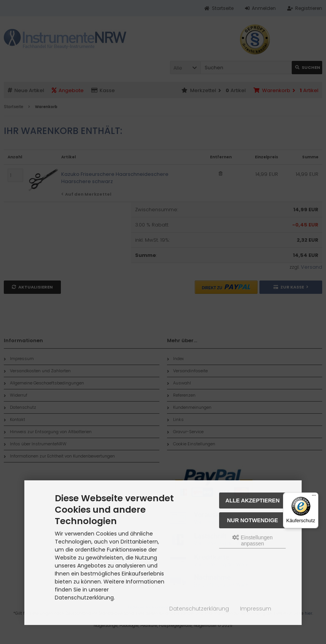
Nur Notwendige (253, 520)
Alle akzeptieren (253, 501)
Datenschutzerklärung (199, 609)
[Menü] (314, 497)
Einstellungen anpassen (253, 540)
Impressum (256, 609)
